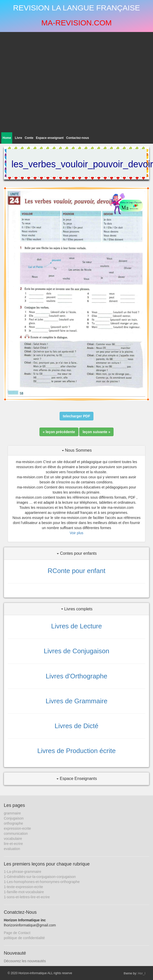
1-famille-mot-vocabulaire (24, 892)
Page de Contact (17, 933)
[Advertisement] (48, 82)
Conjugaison (14, 818)
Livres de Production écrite (77, 751)
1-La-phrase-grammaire (23, 872)
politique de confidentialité (24, 938)
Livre (18, 138)
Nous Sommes (77, 450)
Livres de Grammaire (76, 701)
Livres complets (77, 609)
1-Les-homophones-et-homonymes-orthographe (42, 882)
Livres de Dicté (77, 726)
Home (7, 138)
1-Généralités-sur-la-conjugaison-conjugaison (40, 877)
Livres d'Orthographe (77, 676)
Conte (29, 138)
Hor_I (142, 973)
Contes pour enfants (77, 553)
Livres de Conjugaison (76, 651)
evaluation (12, 849)
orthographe (13, 823)
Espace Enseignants (77, 779)
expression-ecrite (17, 828)
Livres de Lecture (76, 626)
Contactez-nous (78, 138)
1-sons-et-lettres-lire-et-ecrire (27, 897)
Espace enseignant (50, 138)
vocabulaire (13, 839)
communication (16, 834)
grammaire (12, 813)
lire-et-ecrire (13, 844)
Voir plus (77, 533)
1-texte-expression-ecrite (23, 887)
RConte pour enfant (76, 571)
